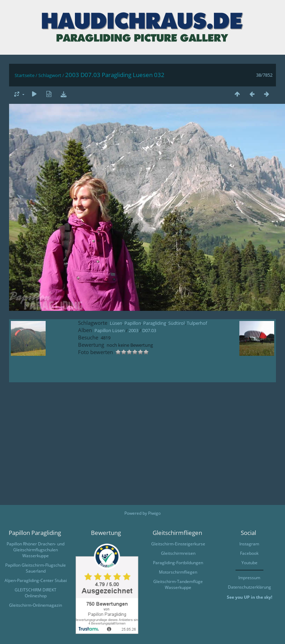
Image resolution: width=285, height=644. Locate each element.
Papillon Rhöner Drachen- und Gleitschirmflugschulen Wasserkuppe (36, 550)
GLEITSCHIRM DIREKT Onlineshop (36, 593)
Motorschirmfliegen (178, 572)
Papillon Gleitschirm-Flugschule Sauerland (36, 568)
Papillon (133, 323)
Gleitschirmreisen (178, 553)
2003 (133, 330)
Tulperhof (197, 323)
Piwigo (154, 513)
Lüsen (116, 323)
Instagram (249, 544)
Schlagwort (50, 75)
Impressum (249, 578)
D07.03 (149, 330)
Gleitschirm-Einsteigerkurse (178, 544)
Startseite (25, 75)
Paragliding (155, 323)
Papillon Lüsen (110, 330)
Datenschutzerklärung (249, 587)
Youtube (249, 563)
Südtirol (176, 323)
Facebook (249, 553)
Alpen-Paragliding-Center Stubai (36, 580)
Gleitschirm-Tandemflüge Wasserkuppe (178, 584)
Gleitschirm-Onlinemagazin (36, 605)
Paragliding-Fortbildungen (178, 563)
